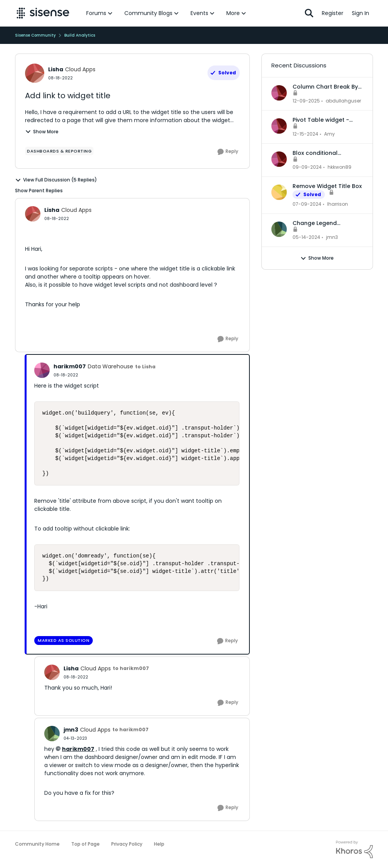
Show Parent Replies (39, 191)
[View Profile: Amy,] (279, 126)
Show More (42, 132)
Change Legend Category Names (317, 223)
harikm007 (78, 749)
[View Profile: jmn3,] (279, 229)
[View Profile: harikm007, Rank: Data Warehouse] (42, 370)
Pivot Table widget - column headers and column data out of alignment (322, 120)
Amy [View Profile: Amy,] (329, 134)
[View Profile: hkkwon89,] (279, 159)
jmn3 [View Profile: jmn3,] (332, 237)
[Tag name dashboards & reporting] (59, 151)
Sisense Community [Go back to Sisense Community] (35, 35)
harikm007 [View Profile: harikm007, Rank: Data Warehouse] (70, 366)
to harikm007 (131, 668)
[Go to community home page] (43, 13)
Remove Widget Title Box (327, 186)
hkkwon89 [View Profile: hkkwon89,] (339, 167)
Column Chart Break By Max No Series (325, 87)
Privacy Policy (127, 844)
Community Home (37, 844)
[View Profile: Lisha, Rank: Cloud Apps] (35, 73)
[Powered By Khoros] (355, 850)
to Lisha (145, 367)
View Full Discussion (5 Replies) (56, 180)
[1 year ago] (305, 134)
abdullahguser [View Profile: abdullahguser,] (343, 101)
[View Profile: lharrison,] (279, 192)
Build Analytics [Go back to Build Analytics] (80, 35)
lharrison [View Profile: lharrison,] (338, 204)
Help (159, 844)
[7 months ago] (306, 101)
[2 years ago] (307, 204)
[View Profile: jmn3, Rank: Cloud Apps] (52, 734)
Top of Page (85, 844)
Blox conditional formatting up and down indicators (327, 153)
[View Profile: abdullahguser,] (279, 93)
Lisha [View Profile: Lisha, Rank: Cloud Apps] (56, 69)
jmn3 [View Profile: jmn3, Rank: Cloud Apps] (71, 730)
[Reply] (228, 152)
